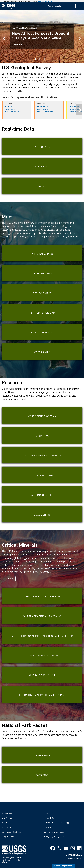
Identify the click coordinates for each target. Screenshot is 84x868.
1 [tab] (35, 59)
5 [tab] (49, 59)
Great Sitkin (43, 106)
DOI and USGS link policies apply (57, 823)
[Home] (8, 8)
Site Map (5, 823)
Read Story (19, 45)
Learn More (9, 579)
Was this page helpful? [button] (64, 866)
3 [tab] (42, 59)
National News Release (25, 28)
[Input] (61, 6)
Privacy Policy (49, 818)
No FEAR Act (7, 827)
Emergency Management (54, 837)
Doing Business (8, 837)
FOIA (46, 813)
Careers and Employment (54, 832)
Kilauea (9, 106)
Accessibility (7, 813)
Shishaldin (74, 106)
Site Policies (7, 818)
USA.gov (47, 827)
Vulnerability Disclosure (11, 832)
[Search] (73, 6)
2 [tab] (39, 59)
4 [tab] (45, 59)
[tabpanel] (42, 37)
